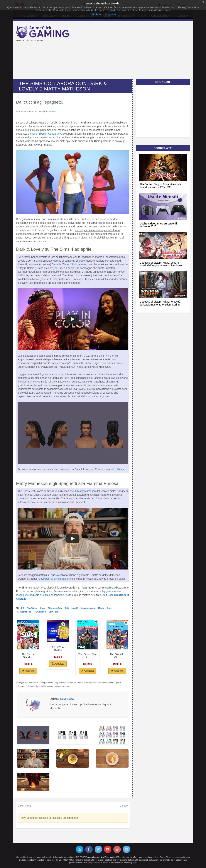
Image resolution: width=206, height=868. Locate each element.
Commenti (52, 111)
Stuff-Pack (54, 612)
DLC (67, 608)
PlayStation (32, 608)
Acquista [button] (28, 671)
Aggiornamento (88, 608)
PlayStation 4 (40, 612)
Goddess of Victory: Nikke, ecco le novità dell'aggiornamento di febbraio (161, 264)
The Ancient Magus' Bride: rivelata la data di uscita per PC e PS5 (161, 186)
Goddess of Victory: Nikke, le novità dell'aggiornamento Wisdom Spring (160, 303)
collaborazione (24, 612)
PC (23, 608)
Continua (95, 14)
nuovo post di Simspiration (53, 579)
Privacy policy (130, 863)
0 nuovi (124, 806)
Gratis (109, 608)
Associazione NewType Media (101, 857)
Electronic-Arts (55, 608)
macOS (75, 608)
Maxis (101, 608)
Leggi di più (111, 14)
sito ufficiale (118, 469)
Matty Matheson (87, 491)
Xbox (43, 608)
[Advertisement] (141, 50)
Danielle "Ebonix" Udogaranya (45, 134)
